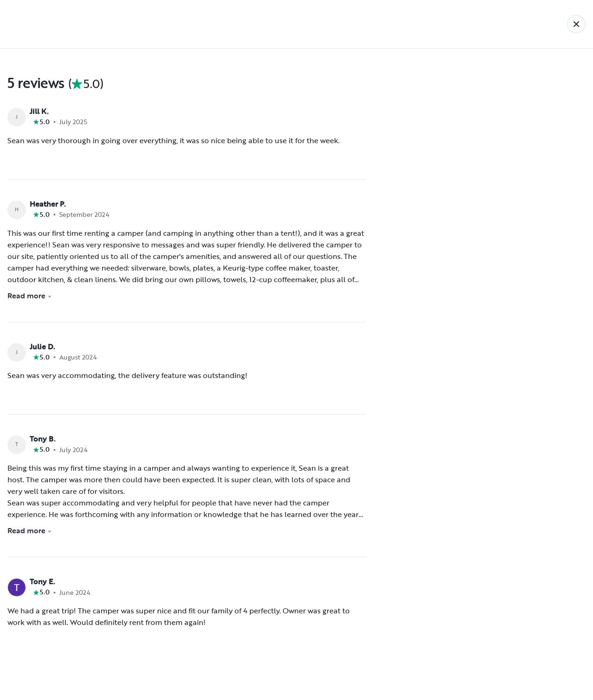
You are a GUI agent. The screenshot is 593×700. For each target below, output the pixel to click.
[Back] (576, 24)
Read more (30, 296)
